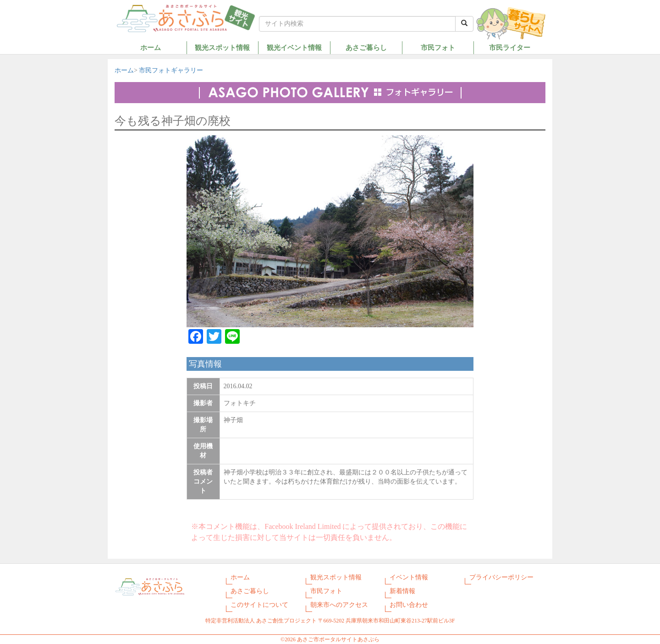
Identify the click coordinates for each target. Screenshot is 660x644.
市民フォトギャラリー (171, 70)
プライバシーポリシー (501, 577)
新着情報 (402, 591)
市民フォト (438, 47)
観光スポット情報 (222, 47)
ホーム (151, 47)
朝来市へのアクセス (339, 605)
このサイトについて (259, 605)
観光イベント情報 (294, 47)
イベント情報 (409, 577)
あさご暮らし (366, 47)
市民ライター (510, 47)
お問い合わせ (409, 605)
